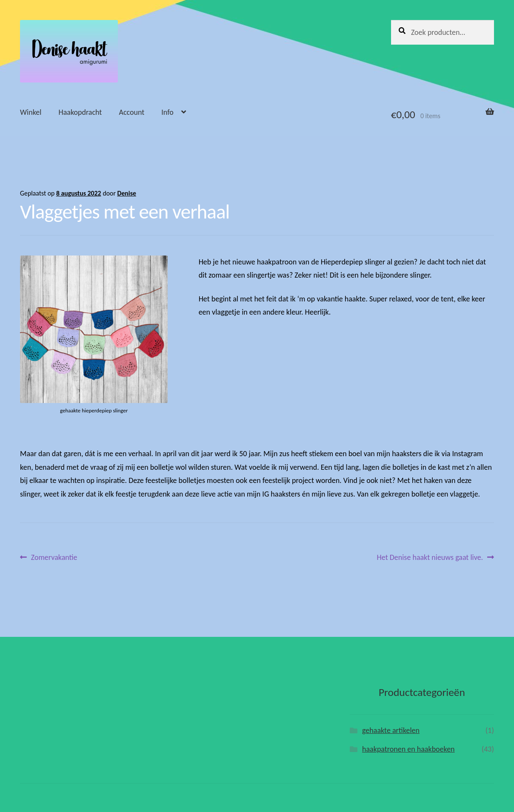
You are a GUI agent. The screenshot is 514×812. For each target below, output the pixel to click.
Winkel (31, 112)
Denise (126, 193)
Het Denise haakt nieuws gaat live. (430, 558)
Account (131, 112)
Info (167, 112)
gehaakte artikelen (391, 730)
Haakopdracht (80, 112)
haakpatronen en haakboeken (408, 749)
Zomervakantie (54, 558)
